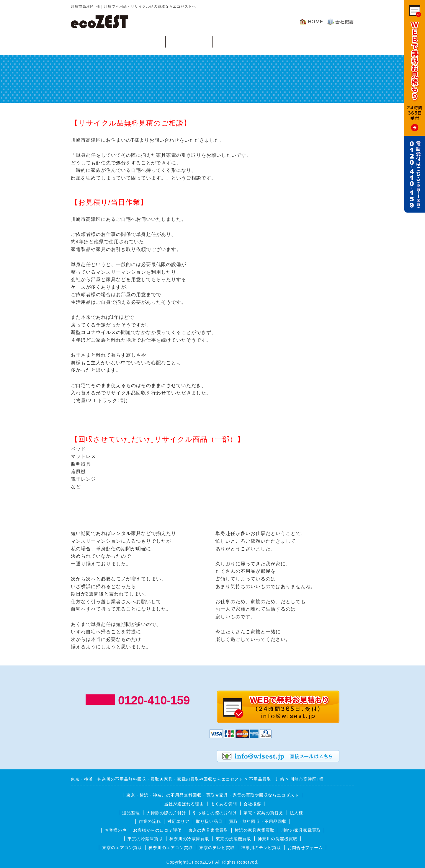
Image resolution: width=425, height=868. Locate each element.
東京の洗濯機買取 (233, 839)
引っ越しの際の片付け (215, 813)
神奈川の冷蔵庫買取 (189, 839)
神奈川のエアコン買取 (171, 848)
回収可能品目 (142, 41)
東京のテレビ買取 (217, 848)
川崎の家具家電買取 (301, 830)
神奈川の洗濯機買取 (278, 839)
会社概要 (252, 804)
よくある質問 (283, 41)
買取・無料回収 (95, 41)
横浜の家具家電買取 (255, 830)
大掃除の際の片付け (166, 813)
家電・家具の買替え (263, 813)
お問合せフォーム (305, 848)
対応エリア (236, 41)
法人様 (296, 813)
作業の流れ (189, 41)
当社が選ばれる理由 (184, 804)
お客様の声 (331, 41)
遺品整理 (131, 813)
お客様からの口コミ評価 (157, 830)
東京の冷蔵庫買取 (145, 839)
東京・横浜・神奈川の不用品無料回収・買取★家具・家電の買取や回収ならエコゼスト (213, 795)
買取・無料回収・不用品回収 (258, 821)
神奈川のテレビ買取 (261, 848)
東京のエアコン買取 (122, 848)
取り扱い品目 (209, 821)
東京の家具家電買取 (208, 830)
